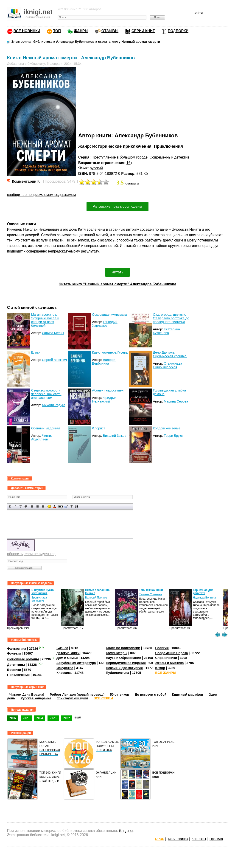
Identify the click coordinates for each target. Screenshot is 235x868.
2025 (26, 718)
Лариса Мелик (53, 333)
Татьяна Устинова (150, 594)
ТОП (57, 31)
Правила (216, 839)
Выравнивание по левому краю (32, 506)
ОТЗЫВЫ (110, 31)
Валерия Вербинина (104, 362)
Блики (36, 352)
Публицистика (117, 673)
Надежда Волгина (204, 598)
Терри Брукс (173, 436)
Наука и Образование (123, 658)
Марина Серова (176, 401)
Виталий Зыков (115, 436)
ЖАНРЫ (81, 31)
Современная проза (171, 653)
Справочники (166, 658)
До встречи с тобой (151, 695)
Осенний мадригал (46, 428)
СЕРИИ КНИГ (143, 31)
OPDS (160, 839)
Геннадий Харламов (105, 324)
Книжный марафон (188, 695)
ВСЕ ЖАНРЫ (166, 673)
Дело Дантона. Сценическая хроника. (170, 354)
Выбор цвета (55, 506)
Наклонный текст (15, 506)
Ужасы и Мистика (169, 663)
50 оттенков (120, 695)
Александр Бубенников (146, 135)
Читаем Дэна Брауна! (27, 695)
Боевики (14, 670)
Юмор (160, 668)
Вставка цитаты (66, 506)
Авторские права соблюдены (117, 206)
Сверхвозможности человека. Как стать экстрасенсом (46, 394)
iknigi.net (126, 831)
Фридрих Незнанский (104, 400)
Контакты (199, 839)
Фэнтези (14, 653)
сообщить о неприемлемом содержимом (42, 195)
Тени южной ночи (151, 590)
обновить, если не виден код (31, 554)
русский (96, 168)
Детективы (16, 665)
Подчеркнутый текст (21, 506)
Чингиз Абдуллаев (42, 437)
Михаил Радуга (54, 405)
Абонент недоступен (108, 390)
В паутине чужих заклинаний (43, 592)
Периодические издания (126, 663)
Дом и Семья (67, 658)
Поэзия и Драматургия (124, 668)
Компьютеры (117, 653)
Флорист (99, 428)
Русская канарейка (36, 698)
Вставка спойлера (77, 506)
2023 (53, 718)
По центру (38, 506)
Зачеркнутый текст (26, 506)
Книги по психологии (123, 648)
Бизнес (62, 648)
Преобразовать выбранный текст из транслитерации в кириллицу (71, 506)
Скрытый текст (61, 506)
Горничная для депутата (203, 592)
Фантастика (17, 649)
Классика (64, 673)
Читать (118, 272)
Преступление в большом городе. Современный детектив (140, 157)
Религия (162, 648)
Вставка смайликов (49, 506)
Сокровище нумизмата (109, 315)
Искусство (65, 668)
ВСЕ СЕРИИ (103, 698)
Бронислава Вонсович (39, 599)
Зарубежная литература (76, 663)
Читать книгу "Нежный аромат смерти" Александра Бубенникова (117, 284)
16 (129, 163)
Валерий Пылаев (96, 598)
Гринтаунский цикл (72, 698)
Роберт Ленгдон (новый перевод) (77, 695)
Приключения (168, 146)
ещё (78, 717)
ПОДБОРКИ (178, 31)
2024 (40, 718)
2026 (13, 718)
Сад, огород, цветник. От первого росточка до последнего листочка (171, 318)
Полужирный (10, 506)
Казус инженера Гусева (110, 352)
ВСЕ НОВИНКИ (27, 31)
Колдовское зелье (167, 428)
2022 (67, 718)
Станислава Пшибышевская (167, 365)
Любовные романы (23, 659)
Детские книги (68, 653)
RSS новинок (178, 839)
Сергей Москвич (54, 360)
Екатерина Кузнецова (166, 331)
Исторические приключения (122, 146)
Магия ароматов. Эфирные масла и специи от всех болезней (45, 320)
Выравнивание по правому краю (43, 506)
